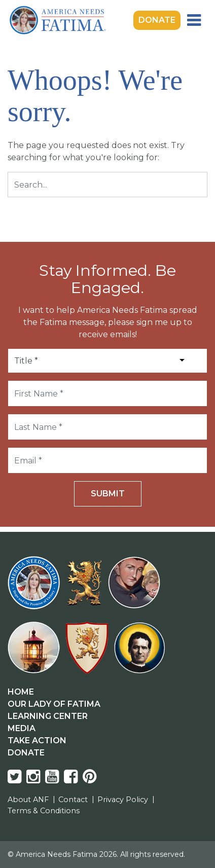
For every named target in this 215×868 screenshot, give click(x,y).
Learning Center (48, 716)
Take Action (37, 740)
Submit (108, 494)
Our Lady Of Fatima (54, 704)
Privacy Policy (123, 800)
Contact (73, 800)
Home (21, 692)
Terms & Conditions (44, 811)
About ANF (28, 800)
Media (22, 728)
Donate (157, 20)
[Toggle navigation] (194, 20)
